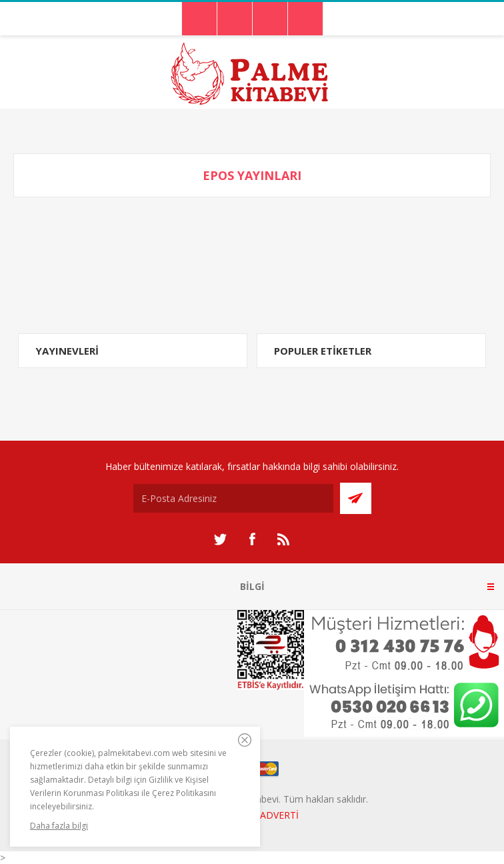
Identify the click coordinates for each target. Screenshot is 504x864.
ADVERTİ (279, 815)
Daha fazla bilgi (59, 826)
